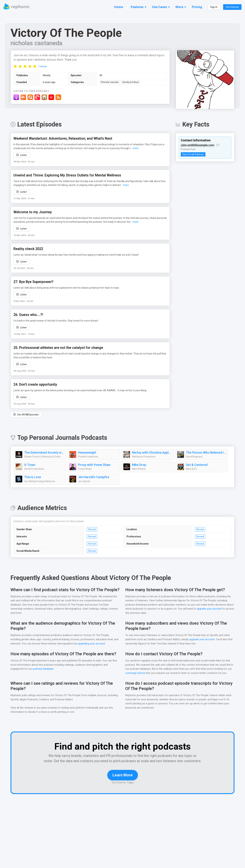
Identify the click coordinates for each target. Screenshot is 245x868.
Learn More (123, 780)
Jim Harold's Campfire (93, 477)
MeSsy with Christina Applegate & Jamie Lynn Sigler (152, 453)
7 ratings (42, 66)
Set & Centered (197, 465)
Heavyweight (87, 453)
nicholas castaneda (37, 43)
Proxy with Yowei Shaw (94, 465)
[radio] (15, 66)
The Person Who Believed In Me (206, 453)
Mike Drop (139, 465)
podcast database (43, 669)
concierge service (136, 673)
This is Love (33, 477)
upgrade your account (209, 609)
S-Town (29, 465)
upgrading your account (97, 644)
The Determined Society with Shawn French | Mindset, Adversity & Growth (44, 453)
